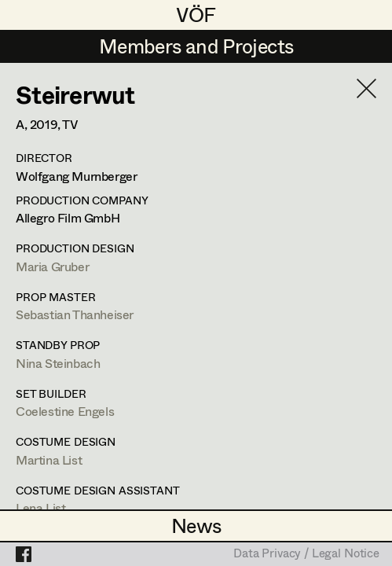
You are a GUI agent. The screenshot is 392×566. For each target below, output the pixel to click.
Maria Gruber (52, 266)
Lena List (40, 507)
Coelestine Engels (65, 411)
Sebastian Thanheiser (75, 314)
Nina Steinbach (58, 363)
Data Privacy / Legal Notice (306, 554)
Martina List (49, 459)
